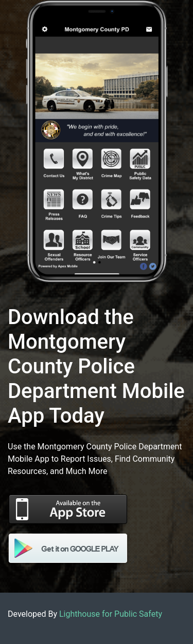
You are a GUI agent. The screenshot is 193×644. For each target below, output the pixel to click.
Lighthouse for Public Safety (111, 614)
